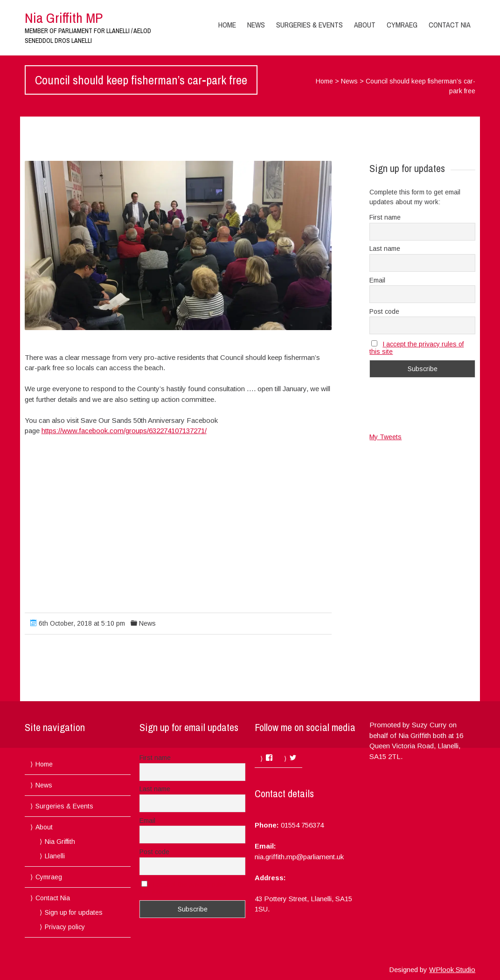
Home (227, 25)
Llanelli (55, 856)
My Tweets (385, 437)
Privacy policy (65, 927)
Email (377, 280)
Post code (384, 311)
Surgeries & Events (309, 25)
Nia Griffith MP (64, 18)
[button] (178, 245)
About (365, 25)
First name (385, 217)
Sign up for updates (74, 912)
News (256, 25)
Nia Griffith (60, 842)
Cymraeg (402, 25)
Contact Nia (450, 25)
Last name (385, 248)
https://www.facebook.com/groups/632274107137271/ (124, 431)
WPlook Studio (452, 970)
